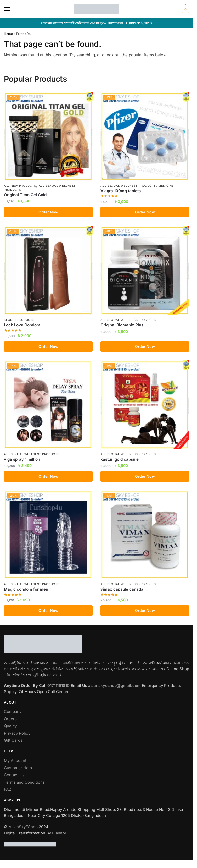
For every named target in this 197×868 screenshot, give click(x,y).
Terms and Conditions (24, 782)
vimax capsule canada (122, 589)
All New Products (20, 186)
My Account (15, 760)
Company (13, 712)
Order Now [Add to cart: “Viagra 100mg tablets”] (145, 212)
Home (8, 34)
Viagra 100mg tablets (121, 191)
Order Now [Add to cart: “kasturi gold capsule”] (145, 476)
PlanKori (60, 833)
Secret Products (19, 320)
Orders (10, 719)
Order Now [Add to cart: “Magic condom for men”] (48, 610)
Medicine (166, 186)
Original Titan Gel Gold (25, 195)
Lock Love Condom (22, 325)
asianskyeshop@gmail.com (115, 686)
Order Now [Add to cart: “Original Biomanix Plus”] (145, 346)
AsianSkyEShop (23, 827)
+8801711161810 (139, 23)
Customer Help (18, 768)
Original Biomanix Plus (122, 325)
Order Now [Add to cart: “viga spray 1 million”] (48, 476)
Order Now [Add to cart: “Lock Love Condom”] (48, 346)
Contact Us (14, 775)
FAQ (8, 789)
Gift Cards (13, 740)
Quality (10, 726)
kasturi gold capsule (120, 459)
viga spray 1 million (22, 459)
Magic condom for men (26, 589)
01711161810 (59, 686)
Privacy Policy (17, 733)
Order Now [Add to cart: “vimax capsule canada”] (145, 610)
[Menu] (12, 9)
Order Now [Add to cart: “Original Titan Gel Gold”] (48, 212)
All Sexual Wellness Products (128, 186)
